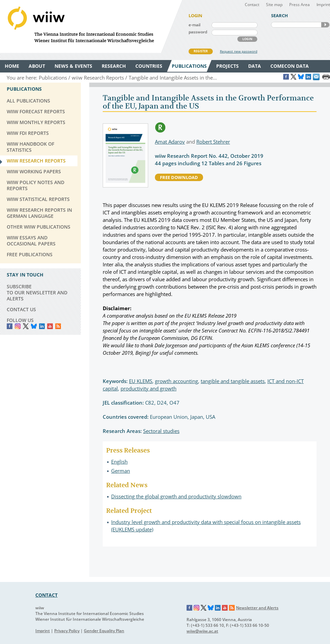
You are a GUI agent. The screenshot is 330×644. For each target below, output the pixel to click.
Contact (252, 5)
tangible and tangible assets (233, 381)
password (198, 32)
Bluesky (34, 326)
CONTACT (46, 595)
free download (179, 177)
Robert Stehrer (213, 142)
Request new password (239, 51)
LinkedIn (42, 326)
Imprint (323, 5)
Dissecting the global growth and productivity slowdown (176, 496)
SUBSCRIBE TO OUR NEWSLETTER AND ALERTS (37, 292)
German (121, 471)
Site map (274, 5)
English (119, 462)
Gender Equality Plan (104, 631)
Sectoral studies (161, 431)
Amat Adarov (170, 142)
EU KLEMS (141, 381)
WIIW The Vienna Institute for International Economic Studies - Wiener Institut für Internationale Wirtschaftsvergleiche (91, 26)
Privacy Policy (67, 631)
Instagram (197, 608)
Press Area (300, 5)
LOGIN (247, 39)
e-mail (194, 25)
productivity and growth (148, 388)
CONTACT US (21, 309)
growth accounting (176, 381)
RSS (58, 326)
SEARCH (325, 25)
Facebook (10, 326)
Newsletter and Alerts (257, 608)
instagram (18, 326)
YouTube (50, 326)
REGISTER (201, 51)
